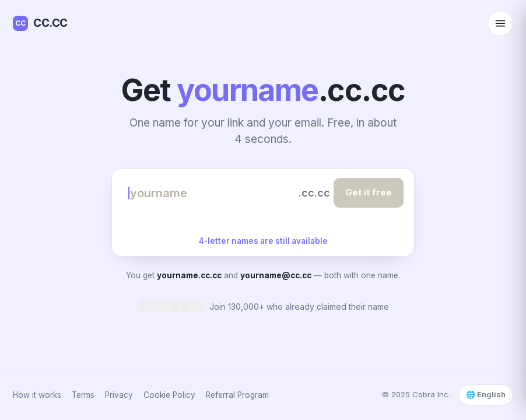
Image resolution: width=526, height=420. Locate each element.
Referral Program (237, 395)
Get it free (369, 192)
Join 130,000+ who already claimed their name (299, 307)
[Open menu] (500, 23)
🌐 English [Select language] (486, 394)
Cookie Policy (169, 395)
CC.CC (40, 23)
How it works (37, 395)
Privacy (119, 395)
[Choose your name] (212, 193)
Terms (83, 395)
